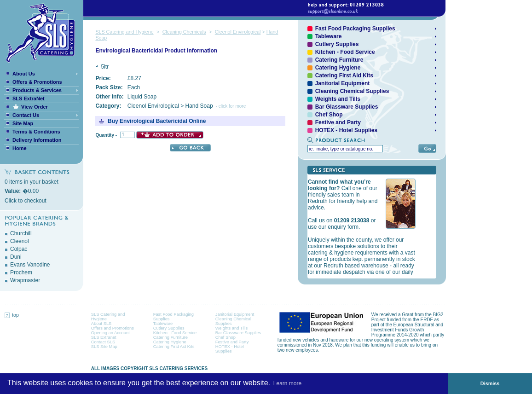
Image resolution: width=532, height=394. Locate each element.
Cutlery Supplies (169, 328)
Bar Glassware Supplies (238, 333)
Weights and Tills (231, 328)
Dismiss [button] (490, 383)
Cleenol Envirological (238, 32)
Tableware (163, 324)
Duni (16, 257)
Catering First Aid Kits (174, 347)
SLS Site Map (104, 347)
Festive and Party (232, 342)
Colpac (19, 249)
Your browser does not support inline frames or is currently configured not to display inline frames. (367, 226)
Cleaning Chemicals (184, 32)
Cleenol (20, 241)
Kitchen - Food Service (345, 52)
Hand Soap (199, 106)
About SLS (101, 324)
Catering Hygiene (170, 342)
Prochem (21, 272)
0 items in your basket (32, 182)
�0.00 (22, 191)
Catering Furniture (171, 337)
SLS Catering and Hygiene (124, 32)
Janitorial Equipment (235, 314)
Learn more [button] (287, 383)
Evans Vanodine (30, 265)
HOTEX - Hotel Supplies (346, 130)
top (12, 315)
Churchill (21, 233)
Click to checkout (26, 201)
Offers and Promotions (113, 328)
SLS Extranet (104, 337)
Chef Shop (226, 337)
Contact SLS (103, 342)
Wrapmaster (25, 280)
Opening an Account (110, 333)
